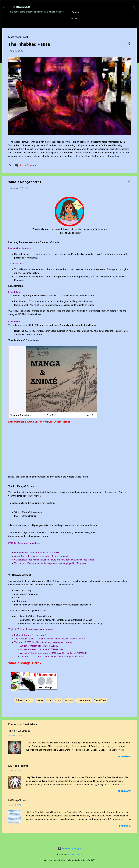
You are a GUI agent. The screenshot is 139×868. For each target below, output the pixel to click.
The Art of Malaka (19, 740)
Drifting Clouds (18, 810)
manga (40, 710)
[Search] (135, 8)
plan (49, 710)
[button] (129, 53)
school (58, 710)
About (92, 28)
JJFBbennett (20, 7)
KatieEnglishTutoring (59, 431)
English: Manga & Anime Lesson (25, 431)
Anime (19, 710)
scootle (69, 710)
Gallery (78, 28)
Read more (124, 766)
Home (15, 28)
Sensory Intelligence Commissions (46, 28)
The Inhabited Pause (29, 53)
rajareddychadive (76, 854)
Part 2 (37, 672)
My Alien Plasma (18, 775)
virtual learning (83, 710)
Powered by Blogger (70, 848)
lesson (29, 710)
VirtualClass (100, 710)
